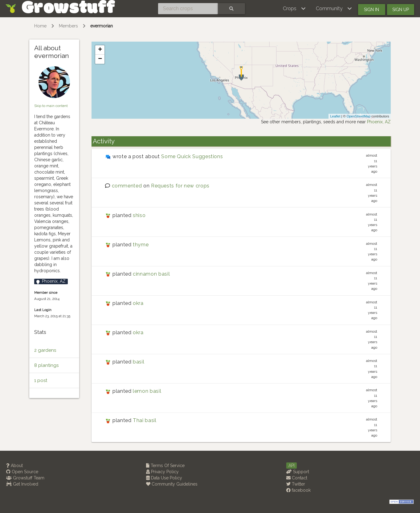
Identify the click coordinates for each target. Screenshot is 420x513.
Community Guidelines (172, 484)
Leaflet (335, 116)
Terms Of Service (165, 466)
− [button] (100, 59)
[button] (294, 9)
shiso (139, 215)
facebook (298, 490)
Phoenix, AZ (379, 122)
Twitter (296, 484)
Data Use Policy (164, 478)
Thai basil (145, 420)
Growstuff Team (25, 478)
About (14, 466)
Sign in (371, 10)
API (292, 466)
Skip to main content (51, 106)
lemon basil (147, 391)
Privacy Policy (162, 472)
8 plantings (46, 365)
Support (298, 472)
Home (40, 26)
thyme (141, 245)
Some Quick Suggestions (192, 156)
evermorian (102, 26)
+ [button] (100, 50)
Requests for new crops (180, 186)
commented (127, 186)
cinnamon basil (151, 274)
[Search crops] (188, 9)
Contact (297, 478)
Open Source (22, 472)
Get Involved (22, 484)
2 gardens (45, 350)
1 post (41, 380)
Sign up (401, 10)
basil (139, 362)
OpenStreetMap (359, 116)
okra (138, 303)
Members (68, 26)
